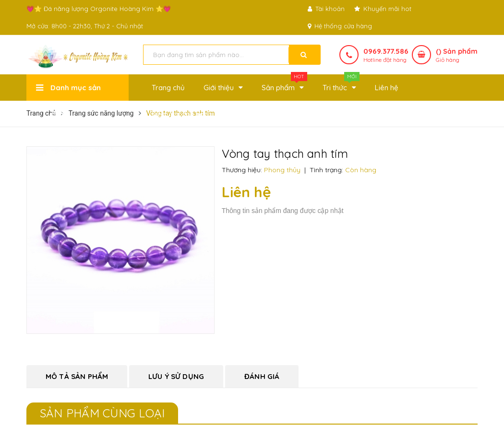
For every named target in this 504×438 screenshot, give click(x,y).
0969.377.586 (386, 51)
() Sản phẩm (457, 56)
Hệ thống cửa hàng (340, 26)
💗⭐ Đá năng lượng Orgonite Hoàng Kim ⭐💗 (99, 9)
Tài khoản (326, 9)
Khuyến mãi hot (383, 9)
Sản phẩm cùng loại (102, 413)
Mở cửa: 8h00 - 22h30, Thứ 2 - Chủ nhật (85, 26)
